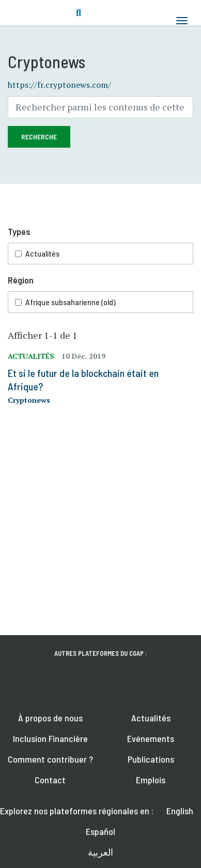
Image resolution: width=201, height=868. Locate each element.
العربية (100, 852)
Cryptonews (29, 400)
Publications (151, 759)
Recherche (39, 137)
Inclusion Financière (50, 738)
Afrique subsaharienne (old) (71, 302)
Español (100, 831)
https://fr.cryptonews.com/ (59, 85)
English (180, 811)
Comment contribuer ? (50, 759)
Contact (50, 780)
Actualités (42, 253)
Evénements (151, 738)
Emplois (151, 780)
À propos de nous (50, 718)
